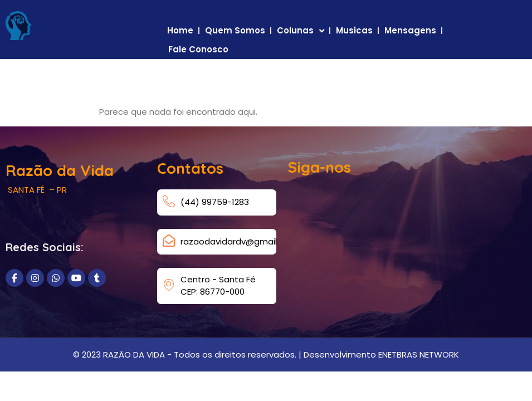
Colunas (301, 31)
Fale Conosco (198, 49)
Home (180, 30)
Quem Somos (235, 30)
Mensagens (410, 30)
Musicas (354, 30)
